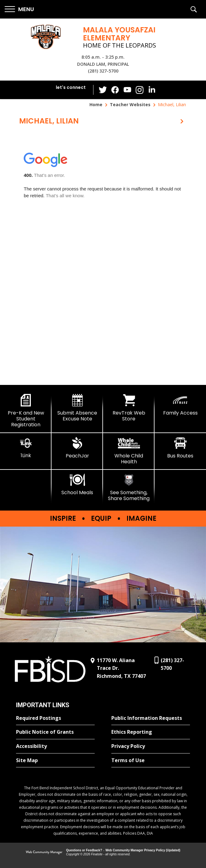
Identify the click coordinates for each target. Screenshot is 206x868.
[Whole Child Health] (129, 451)
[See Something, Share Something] (129, 488)
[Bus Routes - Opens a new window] (180, 448)
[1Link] (26, 448)
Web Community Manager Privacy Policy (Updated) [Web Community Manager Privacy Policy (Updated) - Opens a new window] (143, 850)
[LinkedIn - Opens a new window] (152, 89)
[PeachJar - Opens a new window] (77, 448)
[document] (103, 258)
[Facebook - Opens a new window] (115, 90)
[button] (19, 9)
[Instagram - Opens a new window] (140, 90)
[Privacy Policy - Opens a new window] (151, 746)
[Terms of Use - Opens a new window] (151, 761)
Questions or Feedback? (84, 850)
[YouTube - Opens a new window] (127, 90)
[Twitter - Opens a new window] (103, 90)
